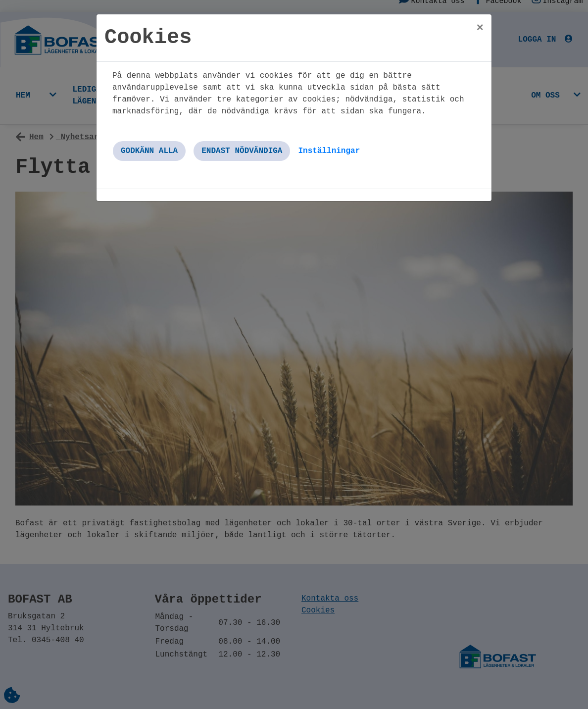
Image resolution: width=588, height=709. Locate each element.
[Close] (480, 28)
